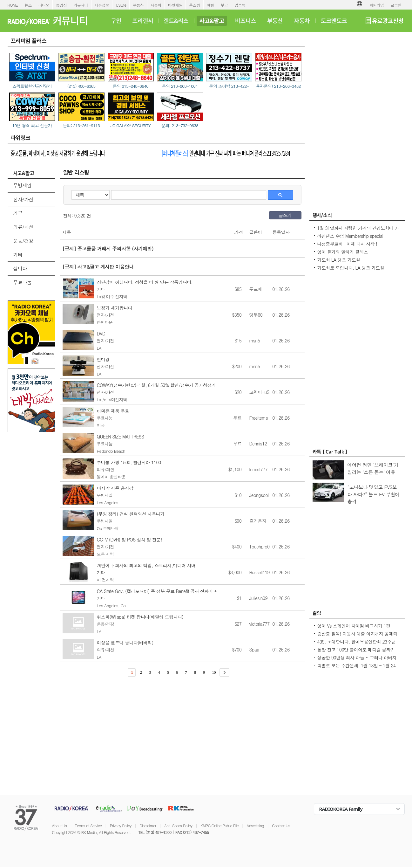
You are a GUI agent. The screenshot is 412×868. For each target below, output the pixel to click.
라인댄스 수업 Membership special (350, 236)
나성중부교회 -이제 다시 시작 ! (347, 244)
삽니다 (20, 268)
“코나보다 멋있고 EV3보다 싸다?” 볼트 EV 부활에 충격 (374, 494)
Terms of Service (88, 826)
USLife (121, 5)
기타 (18, 255)
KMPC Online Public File (220, 826)
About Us (60, 826)
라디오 (44, 5)
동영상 (61, 5)
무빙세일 (23, 185)
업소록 (240, 5)
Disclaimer (148, 826)
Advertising (255, 826)
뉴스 (28, 5)
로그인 (396, 5)
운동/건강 (23, 241)
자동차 (156, 5)
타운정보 (102, 5)
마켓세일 (175, 5)
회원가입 (377, 5)
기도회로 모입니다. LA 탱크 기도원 (351, 268)
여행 (210, 5)
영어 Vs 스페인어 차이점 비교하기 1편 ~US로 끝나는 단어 (354, 629)
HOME (13, 5)
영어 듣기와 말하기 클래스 (343, 252)
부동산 (138, 5)
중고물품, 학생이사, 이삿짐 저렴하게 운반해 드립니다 (58, 153)
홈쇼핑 (194, 5)
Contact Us (281, 826)
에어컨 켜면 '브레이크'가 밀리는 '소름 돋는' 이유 (373, 468)
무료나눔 (23, 282)
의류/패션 (23, 227)
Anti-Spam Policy (178, 826)
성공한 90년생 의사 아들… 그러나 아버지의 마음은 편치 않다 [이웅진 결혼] (357, 661)
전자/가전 (23, 199)
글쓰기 (285, 215)
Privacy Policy (121, 826)
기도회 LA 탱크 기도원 (339, 260)
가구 (18, 213)
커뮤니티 (81, 5)
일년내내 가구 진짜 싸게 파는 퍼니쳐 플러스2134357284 (226, 153)
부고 (224, 5)
